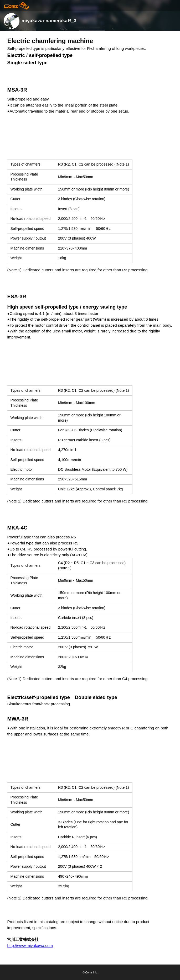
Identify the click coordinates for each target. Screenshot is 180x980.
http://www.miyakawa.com (30, 945)
